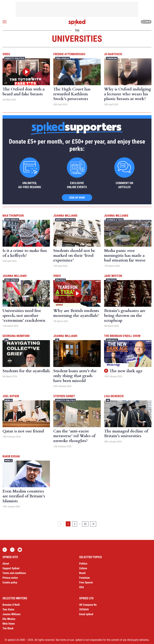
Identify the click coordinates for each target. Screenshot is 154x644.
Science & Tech (115, 220)
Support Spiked (11, 568)
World (8, 400)
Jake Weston (113, 276)
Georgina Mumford (16, 336)
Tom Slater (8, 609)
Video (6, 54)
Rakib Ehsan (11, 456)
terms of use (67, 640)
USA (82, 587)
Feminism (112, 58)
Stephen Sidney (64, 396)
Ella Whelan (9, 619)
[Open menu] (5, 22)
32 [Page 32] (85, 524)
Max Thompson (13, 216)
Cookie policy (10, 583)
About (6, 564)
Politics (60, 280)
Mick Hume (9, 624)
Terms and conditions (14, 573)
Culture (83, 568)
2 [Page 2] (75, 524)
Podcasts (112, 340)
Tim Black (8, 628)
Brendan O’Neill (11, 605)
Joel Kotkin (11, 396)
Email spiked (86, 614)
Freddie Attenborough (69, 54)
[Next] (93, 524)
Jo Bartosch (113, 54)
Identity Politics (15, 58)
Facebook (5, 550)
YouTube (20, 550)
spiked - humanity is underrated (77, 22)
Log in (146, 22)
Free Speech (62, 58)
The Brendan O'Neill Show (122, 336)
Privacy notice (10, 578)
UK (6, 340)
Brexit (82, 573)
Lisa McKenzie (114, 396)
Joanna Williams (65, 216)
